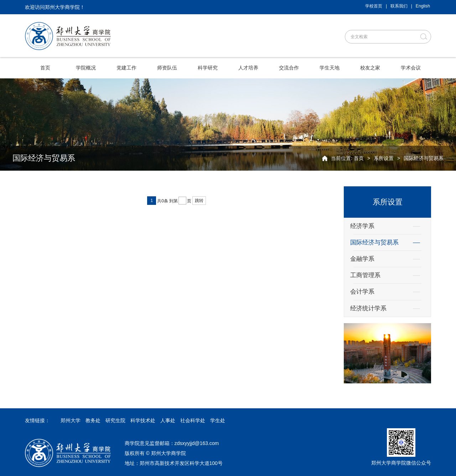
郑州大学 (71, 420)
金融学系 (362, 259)
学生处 (218, 420)
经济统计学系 (368, 308)
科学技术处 (143, 420)
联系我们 (399, 6)
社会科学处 (193, 420)
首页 (359, 158)
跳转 (199, 201)
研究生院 (115, 420)
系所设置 (384, 158)
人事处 (168, 420)
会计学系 (362, 292)
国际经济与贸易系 (424, 158)
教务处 (93, 420)
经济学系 (362, 226)
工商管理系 (365, 275)
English (423, 6)
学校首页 (374, 6)
